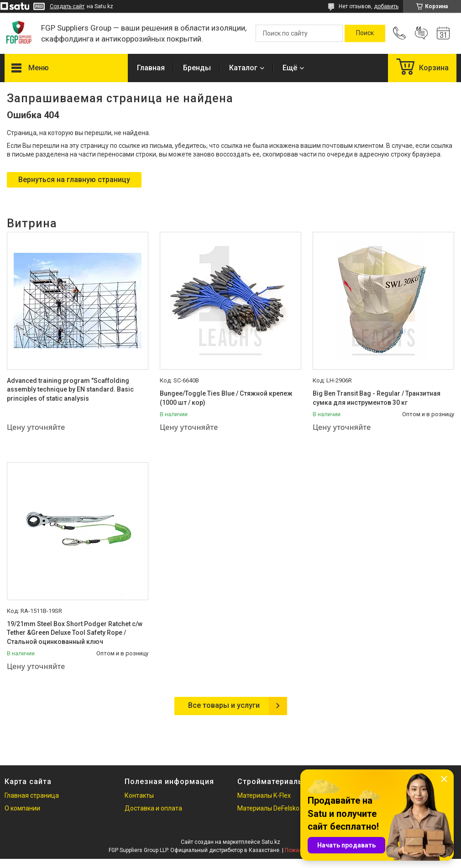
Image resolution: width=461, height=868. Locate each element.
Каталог (243, 68)
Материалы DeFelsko (268, 808)
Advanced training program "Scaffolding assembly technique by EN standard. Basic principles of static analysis (70, 390)
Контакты (139, 795)
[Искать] (365, 33)
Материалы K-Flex (264, 795)
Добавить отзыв (421, 33)
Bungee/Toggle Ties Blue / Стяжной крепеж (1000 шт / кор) (226, 398)
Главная (151, 68)
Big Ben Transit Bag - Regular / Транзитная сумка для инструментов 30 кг (377, 398)
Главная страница (32, 795)
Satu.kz (271, 842)
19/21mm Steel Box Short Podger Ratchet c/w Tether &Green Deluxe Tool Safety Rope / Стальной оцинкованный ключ (75, 633)
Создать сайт (67, 6)
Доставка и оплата (153, 808)
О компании (22, 808)
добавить (386, 6)
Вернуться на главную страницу (74, 180)
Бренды (197, 68)
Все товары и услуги (224, 705)
